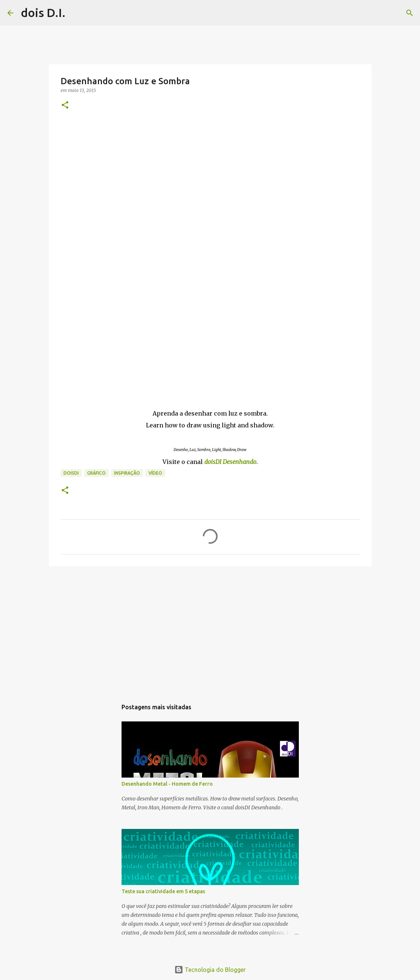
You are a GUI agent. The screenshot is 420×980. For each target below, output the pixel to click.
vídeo (155, 473)
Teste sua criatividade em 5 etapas (163, 891)
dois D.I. (43, 13)
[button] (65, 105)
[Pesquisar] (76, 13)
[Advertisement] (210, 629)
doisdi (71, 473)
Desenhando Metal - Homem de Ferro (167, 784)
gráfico (96, 473)
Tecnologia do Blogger (210, 970)
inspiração (127, 473)
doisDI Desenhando (230, 462)
